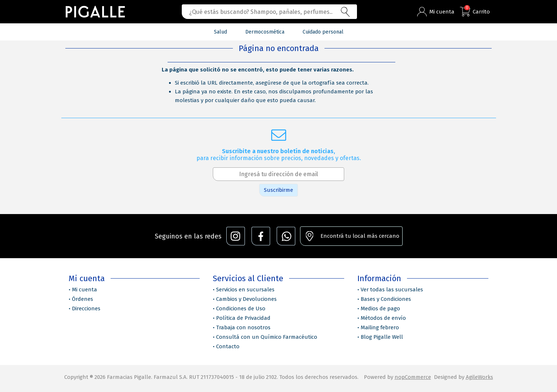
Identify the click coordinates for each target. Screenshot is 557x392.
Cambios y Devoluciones (246, 299)
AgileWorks (479, 377)
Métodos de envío (383, 318)
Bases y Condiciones (386, 299)
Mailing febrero (380, 327)
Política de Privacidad (243, 318)
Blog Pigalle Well (382, 337)
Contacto (228, 346)
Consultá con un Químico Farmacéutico (267, 337)
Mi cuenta (84, 290)
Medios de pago (380, 308)
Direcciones (86, 308)
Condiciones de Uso (241, 308)
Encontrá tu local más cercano (360, 236)
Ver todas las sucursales (392, 290)
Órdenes (82, 299)
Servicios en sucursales (245, 290)
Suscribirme (278, 190)
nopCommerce (413, 377)
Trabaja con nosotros (243, 327)
